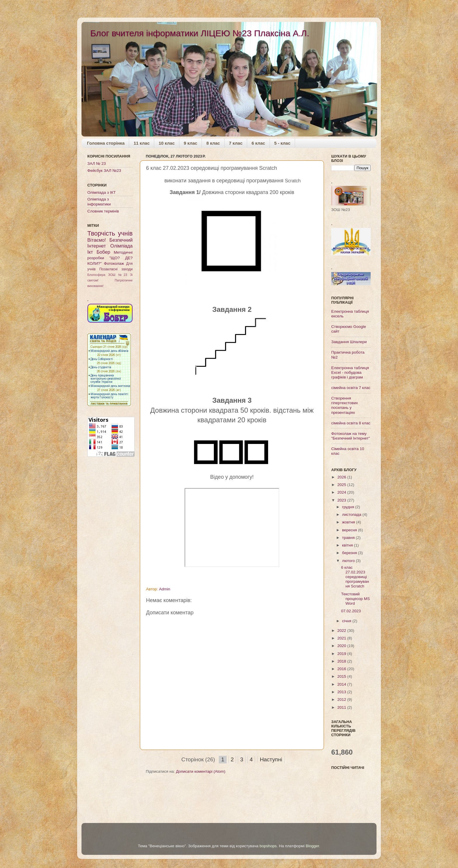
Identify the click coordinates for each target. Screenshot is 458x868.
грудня (349, 507)
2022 (342, 631)
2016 (342, 669)
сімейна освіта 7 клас (351, 388)
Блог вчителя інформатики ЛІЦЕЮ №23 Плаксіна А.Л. (200, 33)
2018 (342, 661)
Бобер (103, 252)
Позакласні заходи (116, 269)
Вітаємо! (97, 240)
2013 (342, 692)
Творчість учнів (110, 233)
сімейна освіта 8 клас (351, 423)
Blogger (312, 846)
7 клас (236, 143)
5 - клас (282, 143)
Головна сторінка (106, 143)
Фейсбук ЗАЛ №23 (104, 171)
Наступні (271, 759)
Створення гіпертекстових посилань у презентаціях (345, 405)
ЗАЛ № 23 (97, 164)
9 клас (190, 143)
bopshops (268, 846)
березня (350, 553)
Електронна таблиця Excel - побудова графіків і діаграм (350, 372)
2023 (342, 500)
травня (349, 538)
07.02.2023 (351, 611)
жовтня (349, 522)
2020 (342, 646)
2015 (342, 676)
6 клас (258, 143)
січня (347, 621)
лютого (349, 561)
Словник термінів (103, 211)
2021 (342, 638)
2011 (342, 707)
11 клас (142, 143)
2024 (342, 492)
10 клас (167, 143)
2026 (342, 477)
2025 (342, 485)
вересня (350, 530)
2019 (342, 654)
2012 (342, 700)
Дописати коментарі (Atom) (201, 771)
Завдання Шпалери (349, 342)
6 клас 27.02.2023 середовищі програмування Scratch (355, 577)
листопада (352, 515)
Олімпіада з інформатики (99, 202)
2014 (342, 684)
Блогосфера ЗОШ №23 (107, 275)
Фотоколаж (114, 263)
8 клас (213, 143)
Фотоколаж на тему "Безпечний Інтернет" (351, 436)
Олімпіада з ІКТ (102, 192)
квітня (348, 545)
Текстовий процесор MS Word (355, 599)
